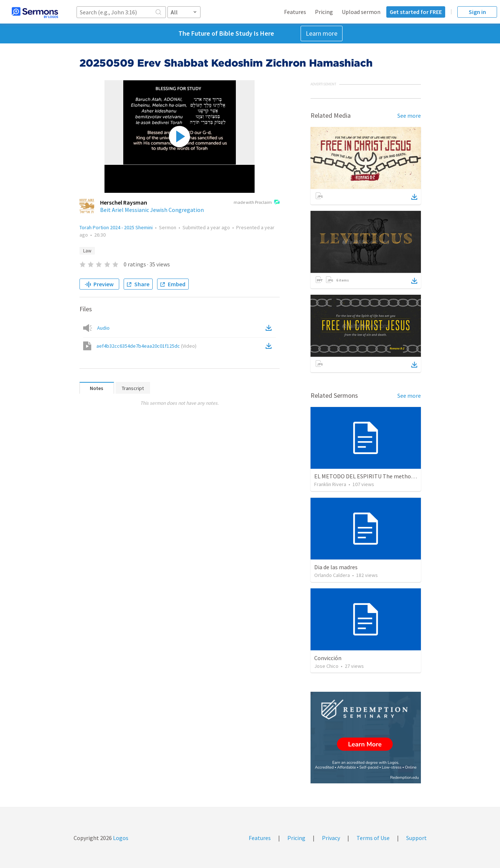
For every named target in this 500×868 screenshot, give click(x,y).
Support (416, 838)
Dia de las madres (336, 567)
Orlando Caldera (332, 575)
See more (409, 116)
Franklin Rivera (330, 484)
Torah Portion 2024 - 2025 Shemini (116, 227)
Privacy (331, 838)
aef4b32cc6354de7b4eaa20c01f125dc (146, 346)
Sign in (477, 12)
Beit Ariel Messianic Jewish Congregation (152, 210)
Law (87, 251)
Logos (120, 838)
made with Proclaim (257, 203)
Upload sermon (361, 12)
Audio (103, 328)
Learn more (322, 33)
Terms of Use (373, 838)
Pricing (324, 12)
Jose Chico (326, 666)
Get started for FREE (416, 12)
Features (295, 12)
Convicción (328, 658)
